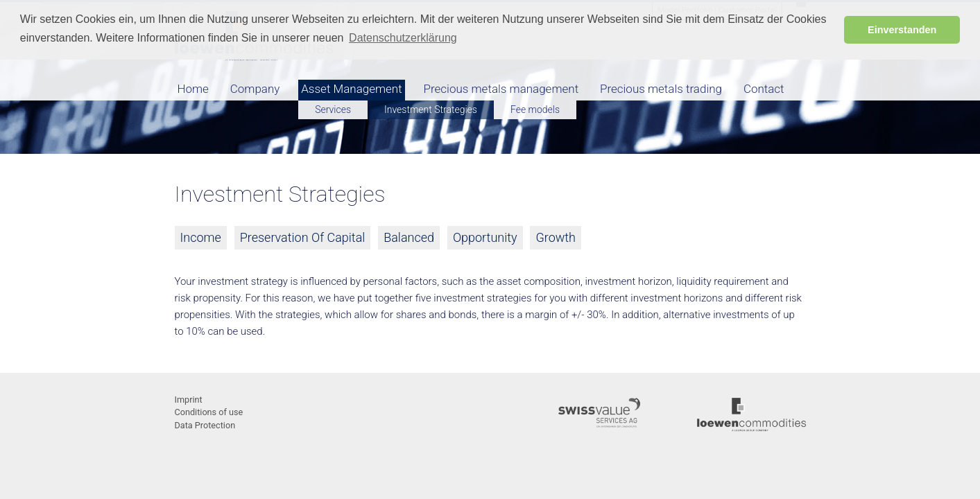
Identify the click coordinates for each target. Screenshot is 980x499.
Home (193, 89)
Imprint (189, 400)
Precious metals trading (661, 89)
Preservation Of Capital (303, 237)
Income (201, 237)
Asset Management (351, 89)
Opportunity (485, 237)
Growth (556, 237)
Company (255, 89)
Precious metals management (501, 89)
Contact (764, 89)
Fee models (535, 110)
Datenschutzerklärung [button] (403, 38)
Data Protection (205, 425)
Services (333, 110)
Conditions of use (209, 412)
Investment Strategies (431, 110)
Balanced (409, 237)
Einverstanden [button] (902, 30)
